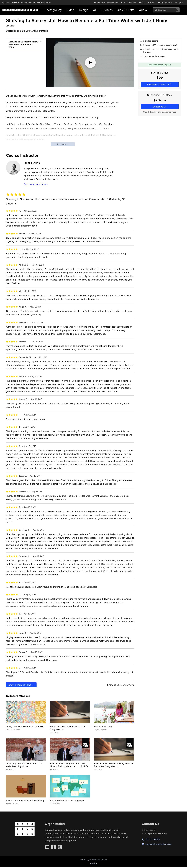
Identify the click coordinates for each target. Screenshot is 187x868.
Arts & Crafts (126, 10)
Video (70, 10)
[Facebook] (53, 847)
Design (84, 10)
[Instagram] (60, 847)
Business (107, 10)
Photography (53, 10)
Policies (93, 863)
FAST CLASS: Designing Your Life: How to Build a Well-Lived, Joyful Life (69, 765)
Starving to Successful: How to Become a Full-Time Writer (23, 44)
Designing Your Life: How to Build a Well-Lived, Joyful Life (24, 765)
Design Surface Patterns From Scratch (26, 726)
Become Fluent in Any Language (67, 800)
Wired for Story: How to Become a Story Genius (68, 728)
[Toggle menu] (185, 10)
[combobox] (166, 10)
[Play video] (90, 63)
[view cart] (152, 3)
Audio (143, 10)
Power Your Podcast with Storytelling (25, 800)
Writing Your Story (103, 726)
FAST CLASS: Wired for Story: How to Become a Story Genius (113, 765)
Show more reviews (21, 685)
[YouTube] (47, 847)
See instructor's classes (36, 184)
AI (94, 10)
